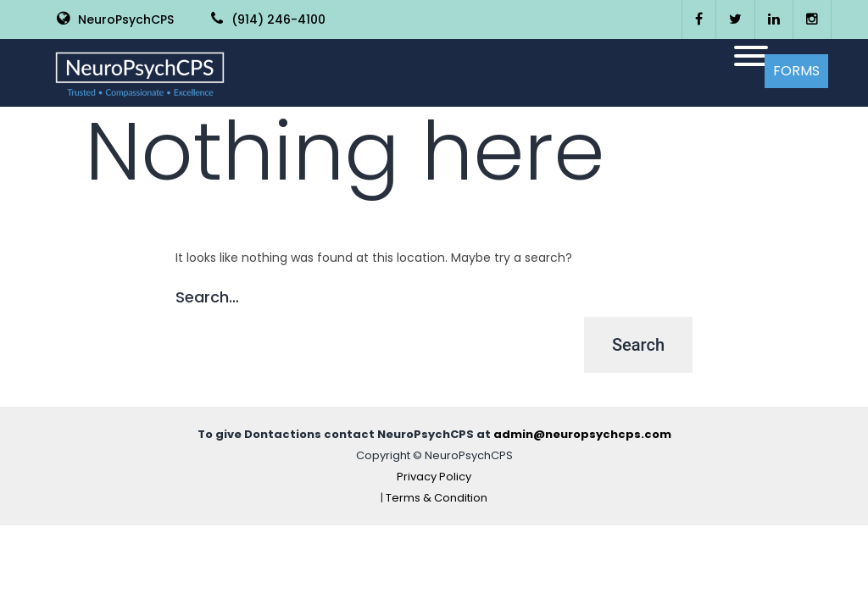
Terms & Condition (437, 498)
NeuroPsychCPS (115, 19)
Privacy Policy (434, 477)
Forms (796, 71)
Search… (207, 297)
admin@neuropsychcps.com (582, 434)
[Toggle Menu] (751, 56)
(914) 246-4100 (268, 19)
